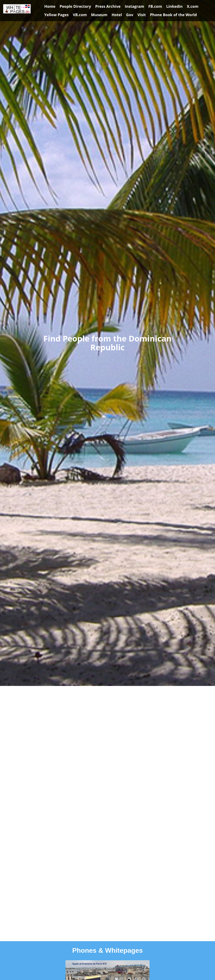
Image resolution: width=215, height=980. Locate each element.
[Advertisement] (108, 725)
